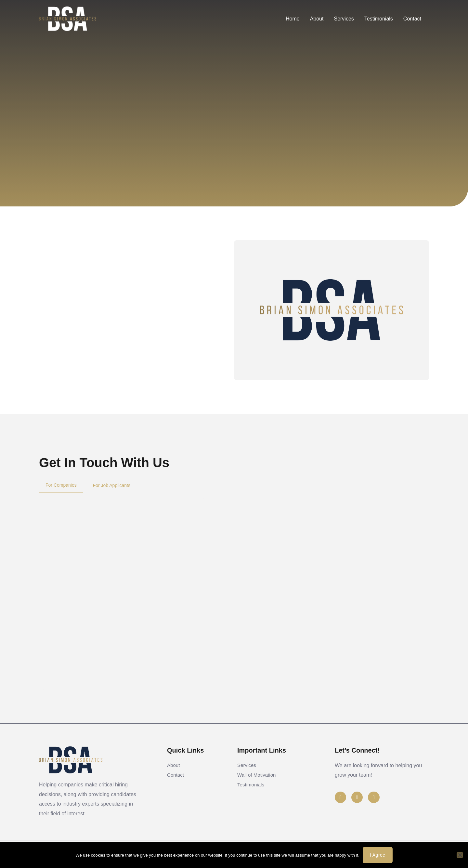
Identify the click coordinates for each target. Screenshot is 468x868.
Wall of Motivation (258, 780)
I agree (378, 855)
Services (344, 19)
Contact (412, 19)
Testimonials (379, 19)
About (317, 19)
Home (293, 19)
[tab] (61, 485)
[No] (460, 855)
